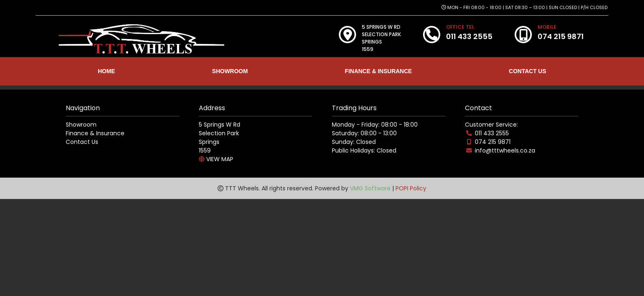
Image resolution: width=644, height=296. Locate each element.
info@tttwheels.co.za (505, 150)
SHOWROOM (230, 71)
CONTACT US (528, 71)
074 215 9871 (493, 142)
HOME (106, 71)
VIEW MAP (216, 159)
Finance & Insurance (95, 133)
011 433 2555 (492, 133)
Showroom (81, 125)
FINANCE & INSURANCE (378, 71)
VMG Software (370, 188)
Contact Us (82, 142)
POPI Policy (411, 188)
